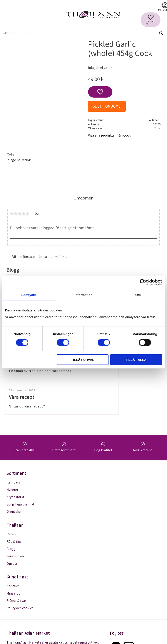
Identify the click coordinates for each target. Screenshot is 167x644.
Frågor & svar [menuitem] (16, 537)
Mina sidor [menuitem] (14, 529)
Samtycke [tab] (29, 295)
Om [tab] (138, 295)
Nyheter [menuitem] (12, 425)
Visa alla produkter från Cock (109, 136)
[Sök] (161, 33)
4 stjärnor (23, 214)
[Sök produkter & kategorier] (78, 33)
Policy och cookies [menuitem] (20, 544)
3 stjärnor (20, 214)
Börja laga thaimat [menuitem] (20, 440)
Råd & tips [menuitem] (14, 477)
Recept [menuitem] (12, 470)
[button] (151, 20)
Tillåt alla (136, 360)
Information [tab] (84, 295)
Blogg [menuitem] (11, 485)
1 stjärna (12, 214)
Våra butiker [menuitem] (15, 492)
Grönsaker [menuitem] (14, 447)
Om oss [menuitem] (12, 499)
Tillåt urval (83, 360)
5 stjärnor (27, 214)
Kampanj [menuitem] (13, 418)
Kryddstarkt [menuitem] (15, 433)
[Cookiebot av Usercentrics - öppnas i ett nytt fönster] (143, 282)
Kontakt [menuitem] (13, 522)
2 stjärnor (16, 214)
